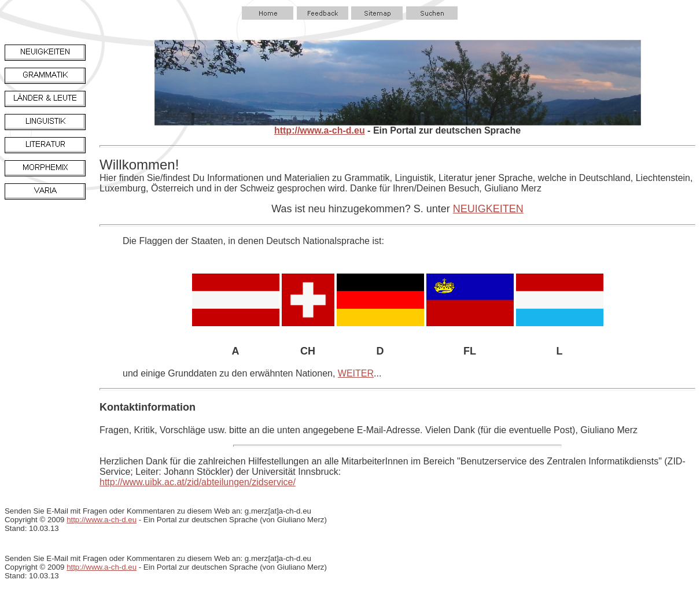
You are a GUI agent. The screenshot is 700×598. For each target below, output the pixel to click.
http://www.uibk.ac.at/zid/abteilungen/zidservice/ (198, 482)
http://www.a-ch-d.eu (320, 130)
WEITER (356, 373)
